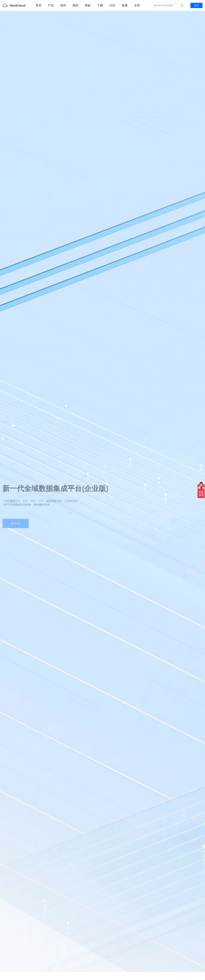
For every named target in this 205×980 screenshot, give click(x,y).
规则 (75, 5)
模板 (88, 5)
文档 (137, 5)
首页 (39, 5)
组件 (63, 5)
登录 (196, 6)
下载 (100, 5)
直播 (125, 5)
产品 (51, 5)
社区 (112, 5)
